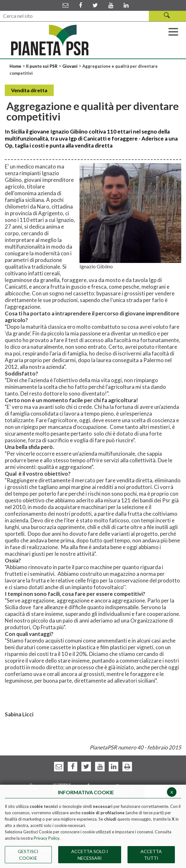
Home (16, 66)
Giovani (70, 66)
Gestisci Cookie (28, 855)
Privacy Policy (46, 838)
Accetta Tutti (151, 855)
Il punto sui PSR (42, 66)
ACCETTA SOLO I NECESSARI (90, 855)
